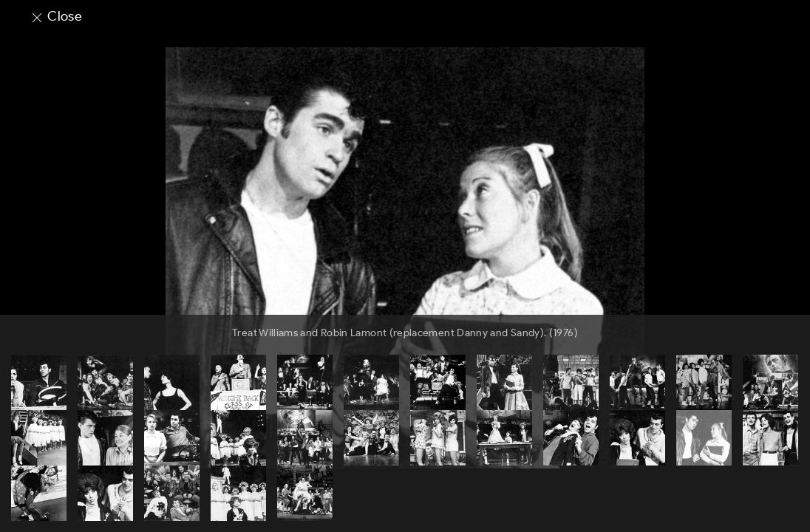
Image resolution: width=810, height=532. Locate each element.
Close (56, 16)
